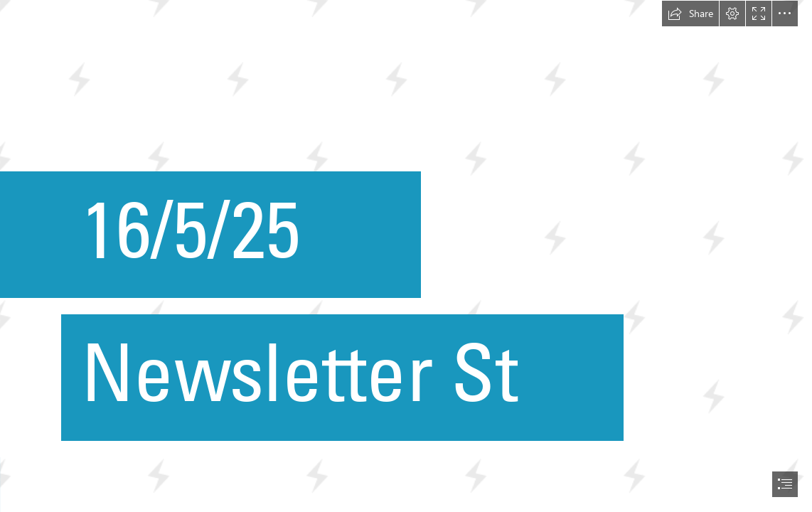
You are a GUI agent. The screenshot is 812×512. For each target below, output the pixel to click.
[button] (690, 14)
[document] (406, 256)
